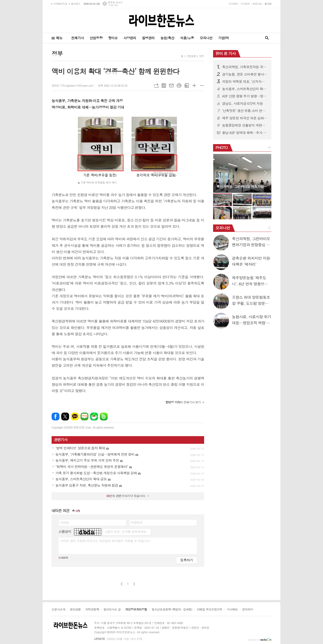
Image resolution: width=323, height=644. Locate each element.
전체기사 (77, 38)
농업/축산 (167, 38)
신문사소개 (58, 610)
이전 (122, 584)
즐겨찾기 (75, 4)
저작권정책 (92, 610)
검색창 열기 (267, 38)
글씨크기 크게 (194, 86)
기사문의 (245, 4)
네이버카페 (94, 417)
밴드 (104, 417)
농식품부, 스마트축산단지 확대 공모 (245, 89)
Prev (219, 173)
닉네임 (64, 522)
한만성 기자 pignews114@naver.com (73, 85)
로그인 (268, 4)
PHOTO (222, 147)
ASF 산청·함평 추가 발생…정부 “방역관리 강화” (245, 96)
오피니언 (206, 38)
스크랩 (187, 86)
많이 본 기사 (226, 53)
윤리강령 (75, 610)
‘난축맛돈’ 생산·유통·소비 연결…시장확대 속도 (245, 111)
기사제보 (233, 4)
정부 (202, 56)
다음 (134, 584)
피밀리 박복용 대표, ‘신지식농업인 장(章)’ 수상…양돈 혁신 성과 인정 (245, 81)
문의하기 (248, 610)
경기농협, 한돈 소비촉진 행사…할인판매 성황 (245, 74)
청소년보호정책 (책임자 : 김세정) (172, 610)
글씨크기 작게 (202, 86)
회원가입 (257, 4)
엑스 (65, 417)
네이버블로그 (84, 417)
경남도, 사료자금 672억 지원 (242, 103)
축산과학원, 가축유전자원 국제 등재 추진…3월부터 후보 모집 (245, 67)
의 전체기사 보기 (183, 402)
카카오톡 (75, 417)
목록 (164, 86)
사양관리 (130, 38)
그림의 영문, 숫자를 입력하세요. (125, 532)
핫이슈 (113, 38)
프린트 (179, 86)
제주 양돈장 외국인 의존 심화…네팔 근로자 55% (245, 118)
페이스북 (56, 417)
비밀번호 (137, 522)
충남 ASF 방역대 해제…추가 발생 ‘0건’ (245, 133)
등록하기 (187, 560)
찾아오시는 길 (112, 610)
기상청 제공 (113, 5)
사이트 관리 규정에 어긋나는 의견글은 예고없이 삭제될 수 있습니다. (105, 541)
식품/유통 (187, 38)
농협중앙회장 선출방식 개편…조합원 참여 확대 (245, 125)
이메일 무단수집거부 (210, 610)
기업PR (223, 38)
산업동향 (96, 38)
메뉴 (59, 38)
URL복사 (156, 86)
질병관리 (148, 38)
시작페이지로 (60, 4)
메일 (171, 86)
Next (266, 173)
